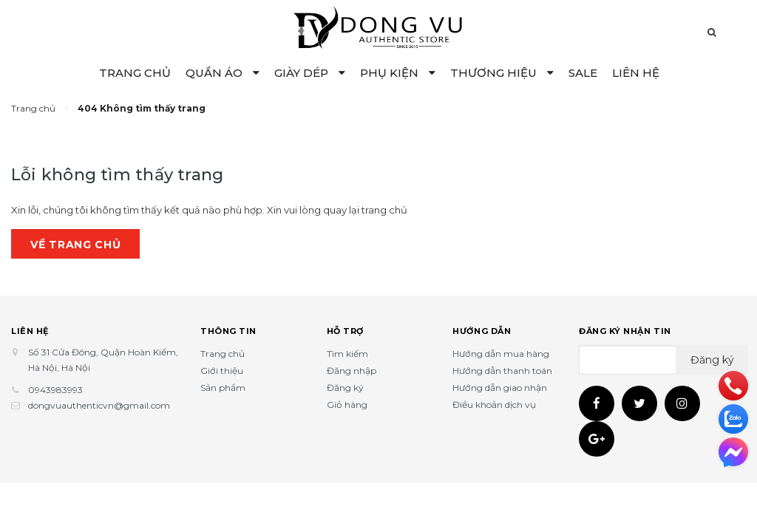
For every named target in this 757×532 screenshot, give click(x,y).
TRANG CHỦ (135, 73)
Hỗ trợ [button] (345, 331)
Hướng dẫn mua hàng (501, 354)
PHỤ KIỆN (398, 73)
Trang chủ (223, 354)
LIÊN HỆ (636, 73)
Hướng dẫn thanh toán (502, 371)
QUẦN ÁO (223, 73)
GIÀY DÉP (310, 73)
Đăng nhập (352, 371)
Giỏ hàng (347, 405)
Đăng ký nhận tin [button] (625, 331)
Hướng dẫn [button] (482, 331)
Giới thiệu (222, 371)
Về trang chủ (75, 245)
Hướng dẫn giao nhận (500, 388)
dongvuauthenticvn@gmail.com (99, 405)
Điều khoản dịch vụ (494, 405)
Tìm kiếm (347, 354)
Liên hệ (30, 331)
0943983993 (55, 390)
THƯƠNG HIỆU (502, 73)
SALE (583, 73)
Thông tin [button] (228, 331)
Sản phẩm (223, 388)
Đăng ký (345, 388)
